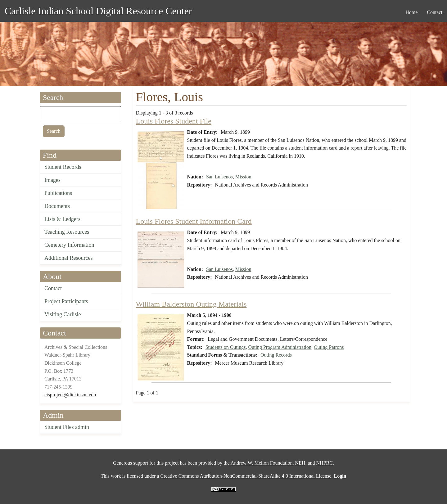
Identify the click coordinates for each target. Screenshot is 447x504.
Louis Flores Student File (174, 121)
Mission (243, 177)
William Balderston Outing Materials (191, 304)
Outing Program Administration (280, 347)
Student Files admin (67, 427)
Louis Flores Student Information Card (194, 221)
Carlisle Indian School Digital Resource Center (98, 11)
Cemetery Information (69, 245)
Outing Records (276, 355)
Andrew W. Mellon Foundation (262, 463)
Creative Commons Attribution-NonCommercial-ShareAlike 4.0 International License (246, 476)
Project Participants (66, 301)
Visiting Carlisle (63, 314)
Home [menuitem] (411, 12)
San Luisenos (219, 177)
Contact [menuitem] (435, 12)
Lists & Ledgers (62, 219)
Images (52, 180)
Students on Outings (226, 347)
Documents (57, 206)
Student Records (63, 167)
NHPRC (325, 463)
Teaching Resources (67, 232)
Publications (58, 193)
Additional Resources (68, 258)
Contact (53, 288)
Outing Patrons (329, 347)
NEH (300, 463)
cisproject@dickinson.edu (70, 395)
